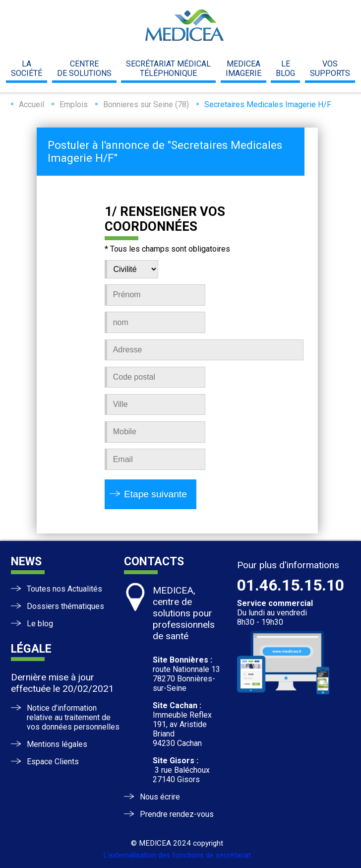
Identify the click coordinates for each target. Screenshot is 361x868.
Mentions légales (57, 744)
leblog (285, 68)
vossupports (330, 68)
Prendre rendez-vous (177, 814)
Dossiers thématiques (65, 606)
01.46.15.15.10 (291, 585)
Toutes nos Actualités (64, 589)
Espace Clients (53, 762)
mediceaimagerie (243, 68)
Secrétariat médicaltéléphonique (168, 68)
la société (27, 68)
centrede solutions (84, 68)
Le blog (40, 624)
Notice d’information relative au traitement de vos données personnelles (73, 717)
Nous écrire (160, 797)
